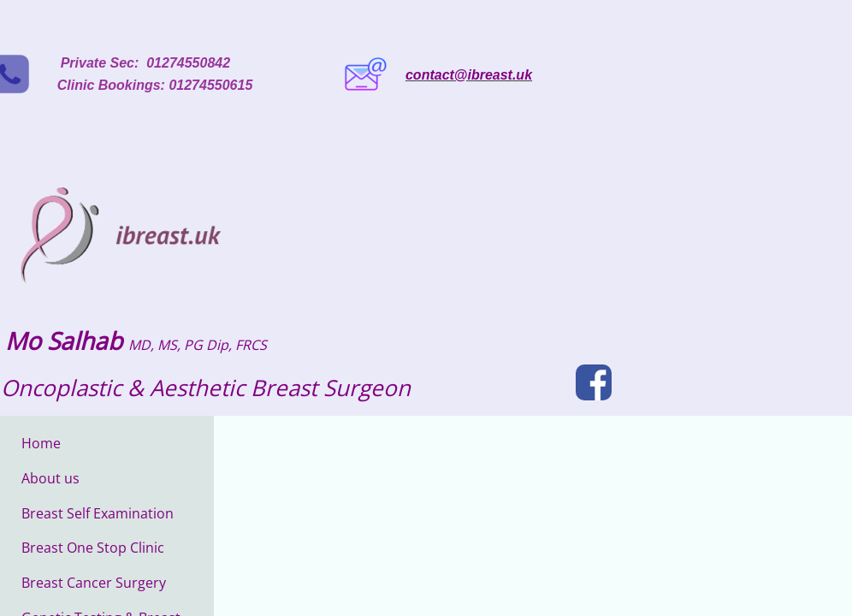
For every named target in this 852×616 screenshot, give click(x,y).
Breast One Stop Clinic (93, 548)
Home (41, 443)
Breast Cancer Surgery (94, 583)
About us (50, 478)
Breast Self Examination (98, 513)
